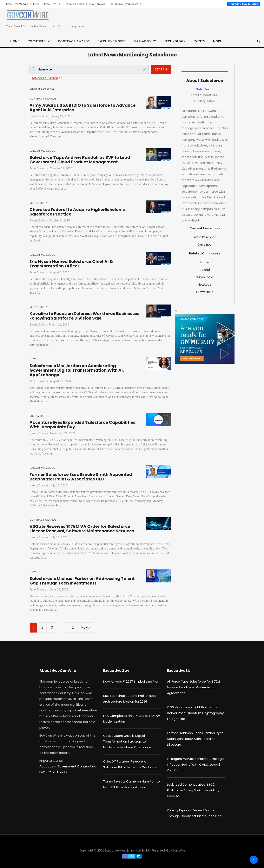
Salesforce (205, 89)
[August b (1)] (205, 339)
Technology (175, 41)
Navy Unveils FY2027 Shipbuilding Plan (131, 681)
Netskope (205, 285)
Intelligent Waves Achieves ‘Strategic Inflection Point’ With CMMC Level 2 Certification (196, 764)
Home (15, 41)
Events (199, 41)
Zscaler (205, 262)
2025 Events (58, 772)
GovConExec (97, 4)
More (217, 41)
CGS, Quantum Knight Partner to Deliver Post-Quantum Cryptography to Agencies (195, 713)
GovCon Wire (176, 850)
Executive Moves (112, 41)
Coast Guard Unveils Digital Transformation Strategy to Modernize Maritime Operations (127, 741)
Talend (205, 270)
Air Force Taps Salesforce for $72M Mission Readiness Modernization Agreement (193, 687)
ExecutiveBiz (179, 671)
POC (36, 4)
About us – (48, 766)
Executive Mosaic (17, 4)
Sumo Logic (205, 277)
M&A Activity (145, 41)
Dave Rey (205, 245)
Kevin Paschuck (205, 237)
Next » (86, 627)
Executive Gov (75, 4)
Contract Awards (74, 41)
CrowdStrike (205, 292)
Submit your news (124, 4)
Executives (36, 41)
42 (72, 627)
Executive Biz (52, 4)
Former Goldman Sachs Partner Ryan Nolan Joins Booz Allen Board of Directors (195, 739)
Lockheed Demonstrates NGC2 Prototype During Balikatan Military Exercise (193, 790)
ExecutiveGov (116, 671)
